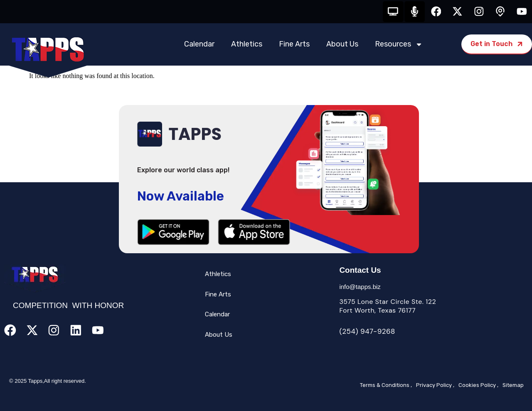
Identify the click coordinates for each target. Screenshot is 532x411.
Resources (399, 44)
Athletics (247, 44)
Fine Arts (294, 44)
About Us (342, 44)
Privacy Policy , (435, 385)
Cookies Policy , (478, 385)
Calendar (199, 44)
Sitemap (513, 385)
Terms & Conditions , (386, 385)
